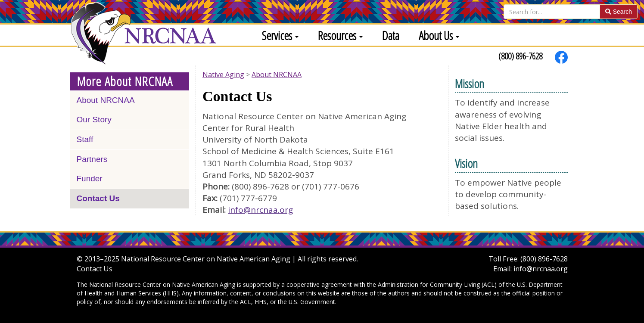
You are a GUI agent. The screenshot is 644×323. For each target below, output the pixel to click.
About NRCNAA (106, 100)
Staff (85, 139)
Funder (90, 179)
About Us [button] (439, 35)
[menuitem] (277, 35)
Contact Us (98, 198)
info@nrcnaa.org (260, 210)
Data (391, 35)
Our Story (94, 120)
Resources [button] (340, 35)
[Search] (552, 12)
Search (619, 12)
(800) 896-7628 (520, 56)
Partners (92, 159)
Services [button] (280, 35)
